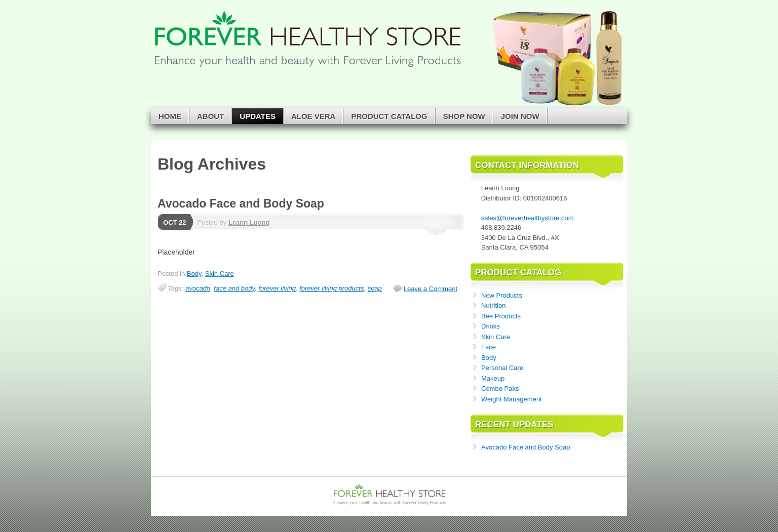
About (210, 116)
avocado (198, 288)
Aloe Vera (314, 116)
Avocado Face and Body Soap (241, 203)
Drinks (491, 326)
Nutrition (493, 305)
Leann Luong (249, 222)
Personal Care (502, 368)
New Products (502, 295)
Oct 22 (175, 222)
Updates (258, 116)
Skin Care (220, 274)
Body (194, 274)
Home (170, 116)
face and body (234, 288)
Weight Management (512, 399)
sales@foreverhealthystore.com (528, 218)
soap (375, 288)
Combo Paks (500, 388)
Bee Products (501, 316)
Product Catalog (389, 116)
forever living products (332, 288)
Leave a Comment (431, 289)
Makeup (493, 378)
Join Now (520, 116)
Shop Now (464, 116)
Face (489, 347)
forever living (277, 288)
